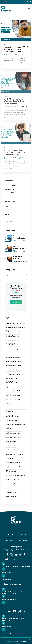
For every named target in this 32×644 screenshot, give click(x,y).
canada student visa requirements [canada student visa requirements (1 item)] (13, 341)
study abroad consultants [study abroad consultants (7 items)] (14, 450)
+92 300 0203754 (6, 579)
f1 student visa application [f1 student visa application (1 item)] (15, 374)
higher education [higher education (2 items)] (11, 387)
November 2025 (10, 189)
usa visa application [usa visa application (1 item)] (13, 484)
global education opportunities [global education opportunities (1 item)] (12, 383)
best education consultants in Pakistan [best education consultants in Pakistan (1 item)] (15, 328)
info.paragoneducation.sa (9, 599)
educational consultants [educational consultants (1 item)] (14, 362)
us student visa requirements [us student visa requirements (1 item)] (15, 488)
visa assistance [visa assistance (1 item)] (11, 497)
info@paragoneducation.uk (9, 626)
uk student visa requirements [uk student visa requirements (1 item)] (15, 475)
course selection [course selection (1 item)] (11, 353)
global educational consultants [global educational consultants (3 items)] (12, 379)
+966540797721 (6, 606)
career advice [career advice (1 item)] (10, 345)
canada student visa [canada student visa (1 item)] (13, 336)
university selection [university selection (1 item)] (12, 480)
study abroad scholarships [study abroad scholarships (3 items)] (15, 454)
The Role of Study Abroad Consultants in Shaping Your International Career (16, 155)
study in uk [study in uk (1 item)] (9, 459)
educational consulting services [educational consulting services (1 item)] (13, 366)
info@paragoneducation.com (10, 572)
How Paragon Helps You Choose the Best (20, 258)
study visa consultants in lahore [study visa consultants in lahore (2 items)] (14, 467)
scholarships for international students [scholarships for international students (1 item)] (16, 425)
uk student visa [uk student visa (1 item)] (11, 471)
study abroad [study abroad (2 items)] (10, 446)
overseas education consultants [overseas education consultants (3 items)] (12, 413)
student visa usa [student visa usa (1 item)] (11, 442)
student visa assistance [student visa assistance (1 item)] (14, 433)
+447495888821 (15, 633)
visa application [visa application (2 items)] (11, 492)
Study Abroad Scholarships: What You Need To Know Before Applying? (15, 103)
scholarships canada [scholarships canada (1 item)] (13, 416)
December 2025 (10, 186)
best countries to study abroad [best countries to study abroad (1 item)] (16, 324)
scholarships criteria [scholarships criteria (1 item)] (13, 421)
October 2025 (10, 193)
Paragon (14, 639)
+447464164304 (6, 633)
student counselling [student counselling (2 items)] (12, 429)
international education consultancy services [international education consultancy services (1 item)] (14, 400)
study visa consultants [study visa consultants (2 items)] (13, 463)
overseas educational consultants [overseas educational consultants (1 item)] (13, 408)
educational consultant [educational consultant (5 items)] (13, 357)
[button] (29, 8)
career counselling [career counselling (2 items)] (12, 349)
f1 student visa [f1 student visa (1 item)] (11, 370)
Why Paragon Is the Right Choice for (19, 248)
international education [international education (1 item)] (14, 395)
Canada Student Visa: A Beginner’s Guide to (20, 237)
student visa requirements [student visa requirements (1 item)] (14, 437)
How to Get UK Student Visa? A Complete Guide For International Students (16, 50)
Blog (6, 44)
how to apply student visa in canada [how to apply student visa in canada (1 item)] (15, 392)
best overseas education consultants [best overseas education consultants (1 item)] (14, 332)
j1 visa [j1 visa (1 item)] (8, 404)
